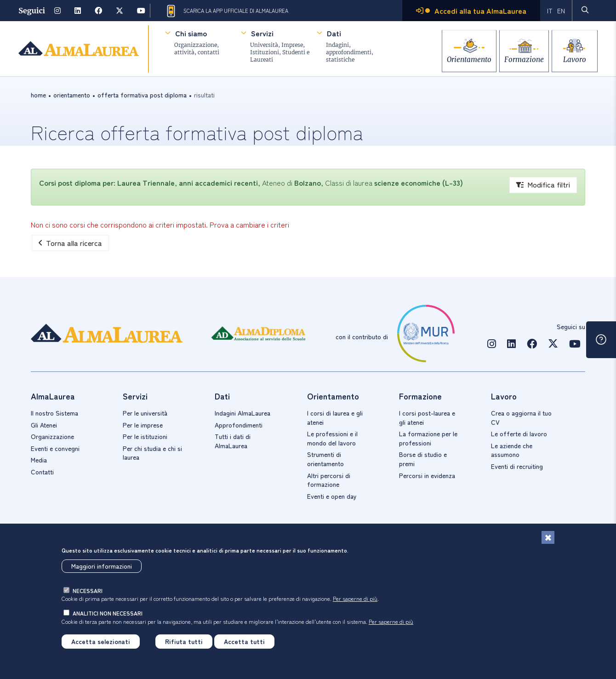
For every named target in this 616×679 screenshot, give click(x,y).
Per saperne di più (355, 598)
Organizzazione (52, 436)
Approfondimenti (239, 425)
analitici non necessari (108, 613)
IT (549, 11)
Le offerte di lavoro (519, 434)
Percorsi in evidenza (427, 475)
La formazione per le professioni (428, 438)
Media (39, 460)
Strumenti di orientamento (325, 459)
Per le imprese (143, 425)
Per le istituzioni (145, 436)
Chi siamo (191, 33)
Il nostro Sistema (54, 413)
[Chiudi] (548, 537)
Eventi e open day (332, 496)
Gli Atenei (44, 425)
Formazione (518, 56)
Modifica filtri (543, 184)
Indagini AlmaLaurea (242, 413)
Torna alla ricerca (70, 243)
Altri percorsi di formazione (329, 480)
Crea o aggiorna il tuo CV (521, 417)
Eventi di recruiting (517, 466)
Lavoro (575, 56)
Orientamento (456, 56)
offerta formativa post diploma (142, 95)
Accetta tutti (244, 641)
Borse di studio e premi (423, 459)
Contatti (42, 472)
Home (38, 95)
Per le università (145, 413)
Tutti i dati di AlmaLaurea (233, 441)
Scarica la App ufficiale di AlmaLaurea (227, 11)
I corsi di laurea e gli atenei (335, 417)
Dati (334, 33)
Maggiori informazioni (102, 566)
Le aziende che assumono (512, 450)
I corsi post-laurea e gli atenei (427, 417)
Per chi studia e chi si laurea (152, 453)
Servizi (262, 33)
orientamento (72, 95)
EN (561, 11)
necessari (88, 591)
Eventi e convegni (55, 448)
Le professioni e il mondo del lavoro (332, 438)
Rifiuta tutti (184, 641)
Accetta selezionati (101, 641)
